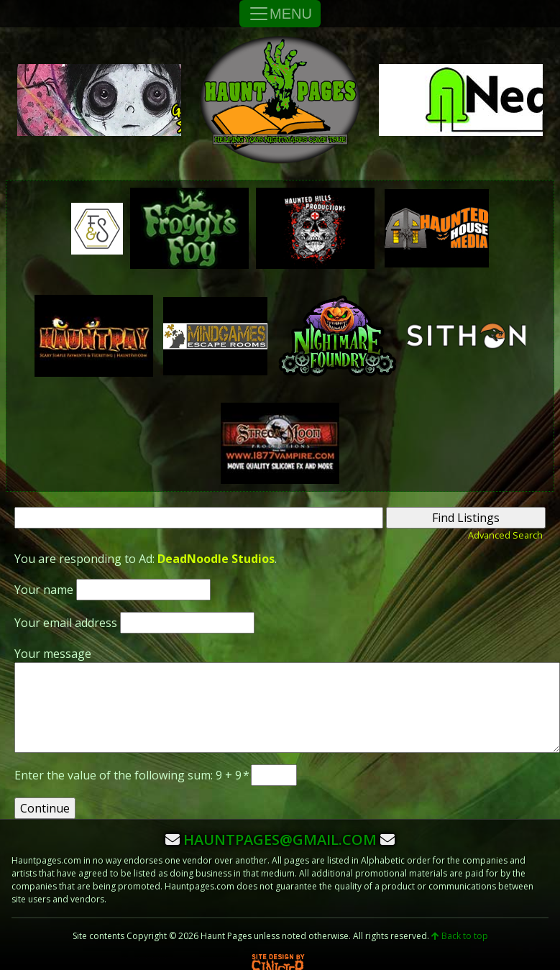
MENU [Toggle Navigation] (280, 14)
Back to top (460, 936)
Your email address (66, 623)
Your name (44, 590)
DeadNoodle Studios (216, 559)
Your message (53, 654)
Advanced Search (505, 535)
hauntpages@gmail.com (280, 839)
